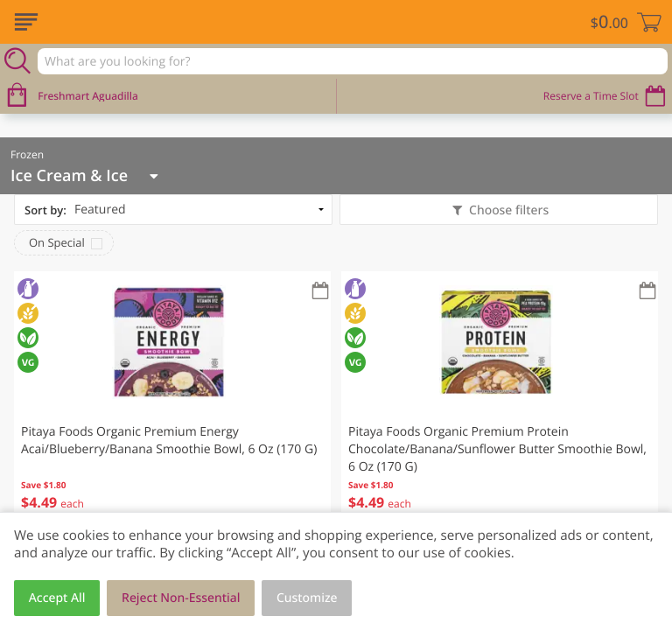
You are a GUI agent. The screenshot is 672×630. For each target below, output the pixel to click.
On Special (57, 242)
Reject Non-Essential (181, 598)
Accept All (57, 598)
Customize (307, 598)
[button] (172, 402)
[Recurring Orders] (320, 292)
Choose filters (507, 210)
